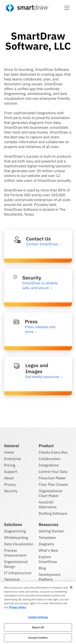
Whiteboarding (16, 538)
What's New (48, 550)
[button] (67, 8)
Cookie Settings (38, 617)
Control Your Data (53, 472)
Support (11, 472)
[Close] (71, 587)
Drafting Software (53, 513)
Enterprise (13, 459)
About (9, 478)
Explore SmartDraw (48, 559)
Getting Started (51, 531)
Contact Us (38, 239)
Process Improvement (15, 553)
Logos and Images (37, 368)
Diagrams (46, 544)
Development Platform (50, 577)
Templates (47, 538)
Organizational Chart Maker (50, 493)
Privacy (10, 484)
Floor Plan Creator (54, 484)
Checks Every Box (53, 452)
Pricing (10, 465)
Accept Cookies (38, 638)
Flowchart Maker (52, 478)
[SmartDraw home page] (27, 8)
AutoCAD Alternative (48, 505)
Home (9, 452)
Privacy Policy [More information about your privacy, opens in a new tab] (18, 607)
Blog (42, 568)
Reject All (38, 627)
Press (31, 321)
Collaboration (50, 459)
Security (32, 278)
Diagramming (15, 531)
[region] (38, 613)
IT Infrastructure (18, 573)
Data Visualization (19, 544)
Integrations (49, 465)
